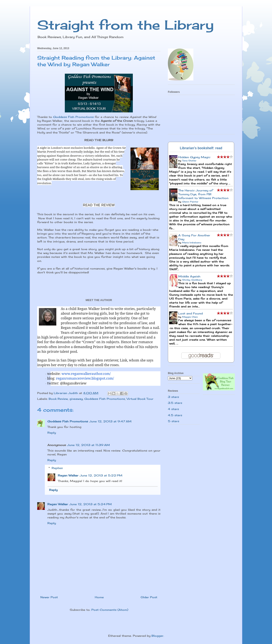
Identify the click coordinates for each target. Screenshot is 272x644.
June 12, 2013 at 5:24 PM (91, 504)
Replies (57, 468)
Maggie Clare (190, 317)
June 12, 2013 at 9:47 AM (110, 421)
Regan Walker (68, 475)
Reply (52, 433)
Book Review (58, 399)
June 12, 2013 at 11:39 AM (89, 445)
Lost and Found (191, 313)
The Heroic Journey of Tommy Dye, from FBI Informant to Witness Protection (203, 194)
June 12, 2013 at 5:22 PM (101, 475)
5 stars (174, 421)
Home (99, 597)
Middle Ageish (189, 276)
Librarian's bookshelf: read (201, 148)
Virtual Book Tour (140, 399)
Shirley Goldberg (192, 280)
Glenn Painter (190, 202)
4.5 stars (175, 415)
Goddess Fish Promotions (73, 117)
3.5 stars (175, 403)
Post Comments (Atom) (110, 610)
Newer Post (49, 597)
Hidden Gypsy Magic (194, 157)
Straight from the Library (125, 25)
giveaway (76, 399)
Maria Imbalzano (192, 242)
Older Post (149, 597)
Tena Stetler (189, 161)
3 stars (173, 397)
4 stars (173, 409)
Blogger (157, 636)
